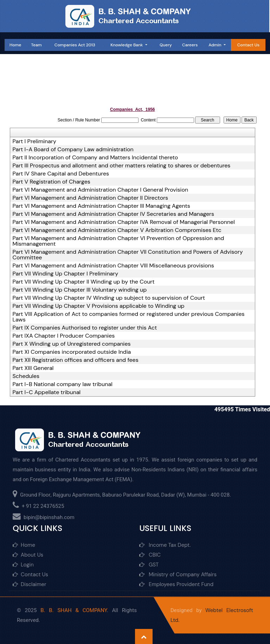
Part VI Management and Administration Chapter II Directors (91, 198)
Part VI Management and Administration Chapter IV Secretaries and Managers (114, 214)
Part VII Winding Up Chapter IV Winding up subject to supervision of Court (109, 298)
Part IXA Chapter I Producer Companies (64, 336)
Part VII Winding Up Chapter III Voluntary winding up (80, 290)
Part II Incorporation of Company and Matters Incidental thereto (95, 158)
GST (149, 565)
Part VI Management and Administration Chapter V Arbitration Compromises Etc (117, 230)
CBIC (150, 555)
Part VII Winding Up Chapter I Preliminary (66, 274)
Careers (190, 45)
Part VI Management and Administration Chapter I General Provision (101, 190)
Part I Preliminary (34, 141)
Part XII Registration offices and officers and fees (76, 360)
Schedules (26, 376)
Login (23, 565)
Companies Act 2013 (75, 45)
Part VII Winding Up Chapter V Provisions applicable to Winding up (99, 306)
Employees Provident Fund (176, 584)
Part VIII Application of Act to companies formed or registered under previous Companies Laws (129, 317)
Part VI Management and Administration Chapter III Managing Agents (101, 206)
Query (166, 45)
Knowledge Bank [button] (127, 45)
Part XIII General (33, 368)
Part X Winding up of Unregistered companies (72, 344)
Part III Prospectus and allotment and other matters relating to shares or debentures (122, 166)
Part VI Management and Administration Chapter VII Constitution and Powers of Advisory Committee (128, 255)
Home (15, 45)
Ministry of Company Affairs (178, 575)
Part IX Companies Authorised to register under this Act (85, 328)
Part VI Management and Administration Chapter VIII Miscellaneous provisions (113, 266)
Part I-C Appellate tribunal (47, 392)
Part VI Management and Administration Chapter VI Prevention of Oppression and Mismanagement (118, 241)
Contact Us (248, 45)
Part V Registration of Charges (52, 182)
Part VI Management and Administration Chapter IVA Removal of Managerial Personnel (124, 222)
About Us (28, 555)
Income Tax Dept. (165, 545)
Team (36, 45)
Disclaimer (30, 584)
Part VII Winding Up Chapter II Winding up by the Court (84, 282)
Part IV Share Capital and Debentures (61, 174)
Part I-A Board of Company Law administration (73, 150)
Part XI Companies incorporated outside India (72, 352)
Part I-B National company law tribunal (63, 384)
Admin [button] (215, 45)
